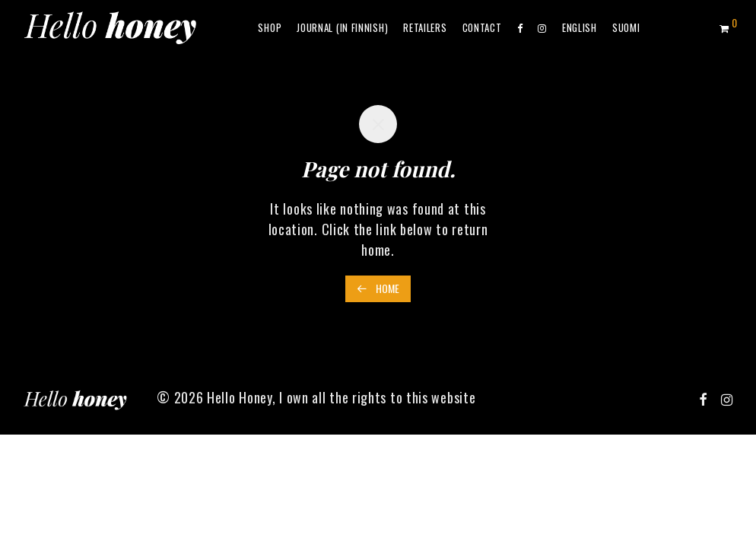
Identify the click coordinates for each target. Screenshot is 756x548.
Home (378, 288)
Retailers (425, 27)
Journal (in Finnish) (342, 27)
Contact (482, 27)
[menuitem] (580, 28)
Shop (270, 27)
